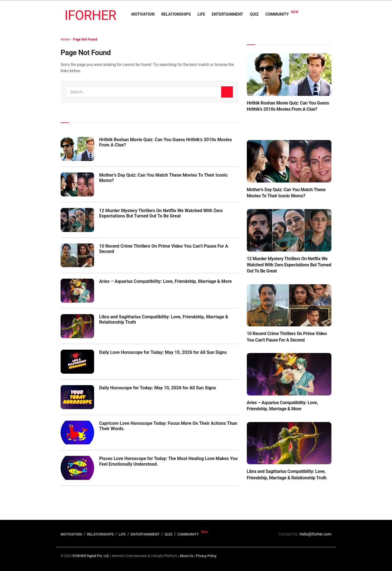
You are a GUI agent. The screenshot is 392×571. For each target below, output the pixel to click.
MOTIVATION (143, 14)
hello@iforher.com (315, 534)
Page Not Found (85, 39)
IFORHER (90, 15)
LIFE (201, 14)
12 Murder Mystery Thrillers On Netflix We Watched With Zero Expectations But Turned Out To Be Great (161, 213)
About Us (186, 556)
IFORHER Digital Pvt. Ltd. (91, 556)
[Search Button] (227, 92)
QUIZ (254, 14)
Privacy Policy (206, 556)
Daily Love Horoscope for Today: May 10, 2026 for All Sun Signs (163, 352)
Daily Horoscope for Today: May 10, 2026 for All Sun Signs (158, 388)
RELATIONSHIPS (176, 14)
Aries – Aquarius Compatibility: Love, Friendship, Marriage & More (165, 281)
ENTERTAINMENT (228, 14)
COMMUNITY (277, 14)
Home (65, 39)
